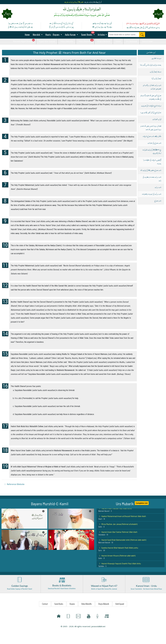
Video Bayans (86, 41)
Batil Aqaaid (120, 604)
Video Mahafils (67, 41)
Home (27, 35)
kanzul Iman (147, 41)
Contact (45, 604)
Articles (101, 35)
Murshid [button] (37, 35)
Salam (118, 41)
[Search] (142, 35)
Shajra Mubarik (104, 41)
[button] (24, 518)
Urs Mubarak (131, 41)
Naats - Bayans (53, 35)
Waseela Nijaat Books (25, 41)
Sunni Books (88, 34)
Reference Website (14, 484)
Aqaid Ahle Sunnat (47, 41)
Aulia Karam (70, 35)
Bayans (72, 604)
